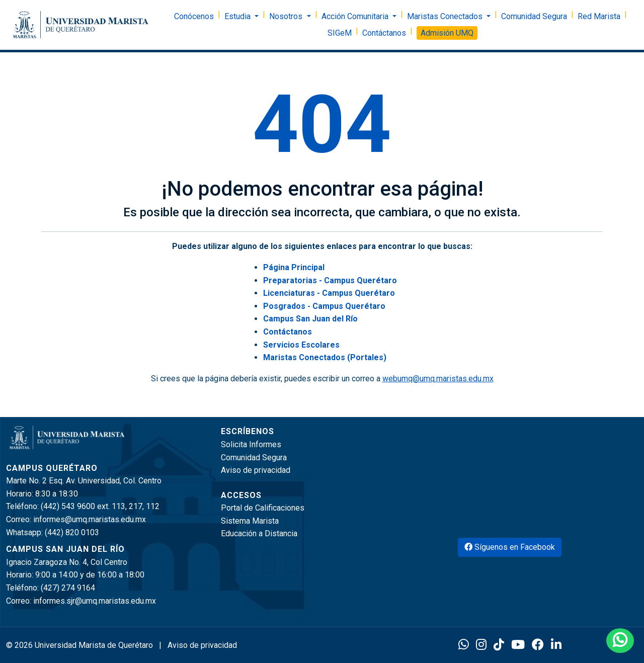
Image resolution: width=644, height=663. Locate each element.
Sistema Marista (250, 521)
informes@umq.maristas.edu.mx (90, 519)
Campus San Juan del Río (310, 319)
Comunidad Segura (534, 16)
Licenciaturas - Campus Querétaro (329, 293)
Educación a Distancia (259, 533)
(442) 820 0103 (72, 532)
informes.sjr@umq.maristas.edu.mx (95, 601)
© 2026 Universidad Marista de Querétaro (80, 645)
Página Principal (294, 267)
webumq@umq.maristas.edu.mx (438, 379)
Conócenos (194, 16)
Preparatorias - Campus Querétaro (330, 280)
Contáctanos (384, 33)
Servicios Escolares (301, 345)
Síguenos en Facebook (510, 547)
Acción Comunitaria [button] (356, 16)
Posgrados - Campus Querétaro (324, 306)
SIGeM (340, 33)
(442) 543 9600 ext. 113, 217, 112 (100, 506)
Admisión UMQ (447, 33)
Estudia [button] (238, 16)
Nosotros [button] (287, 16)
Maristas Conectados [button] (446, 16)
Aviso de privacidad (256, 470)
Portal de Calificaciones (263, 508)
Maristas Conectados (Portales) (325, 357)
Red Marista (599, 16)
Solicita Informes (251, 444)
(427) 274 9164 (68, 588)
